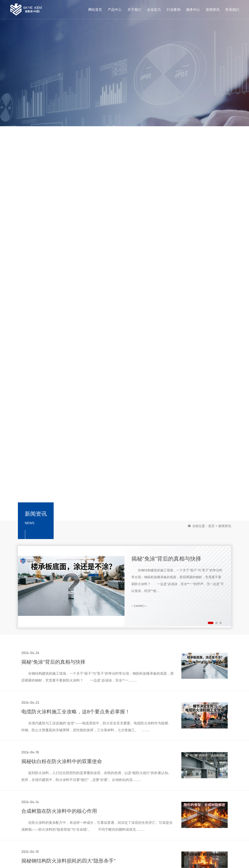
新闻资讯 (225, 526)
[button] (211, 623)
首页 (211, 526)
